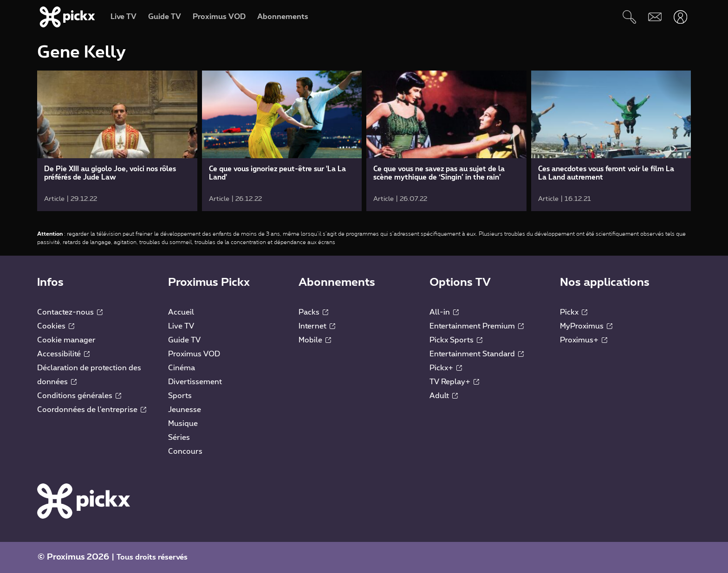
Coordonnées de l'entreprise (92, 410)
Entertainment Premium (477, 326)
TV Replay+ (454, 382)
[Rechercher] (629, 17)
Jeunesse (185, 410)
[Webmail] (655, 17)
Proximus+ (584, 340)
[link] (117, 141)
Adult (444, 396)
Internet (317, 326)
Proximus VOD (194, 354)
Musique (183, 424)
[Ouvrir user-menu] (680, 17)
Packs (313, 312)
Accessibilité (63, 354)
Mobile (315, 340)
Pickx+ (446, 368)
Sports (180, 396)
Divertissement (195, 382)
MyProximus (586, 326)
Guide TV (184, 340)
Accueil (181, 312)
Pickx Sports (456, 340)
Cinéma (182, 368)
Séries (179, 438)
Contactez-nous (70, 312)
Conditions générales (79, 396)
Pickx (574, 312)
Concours (185, 451)
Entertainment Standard (477, 354)
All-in (444, 312)
